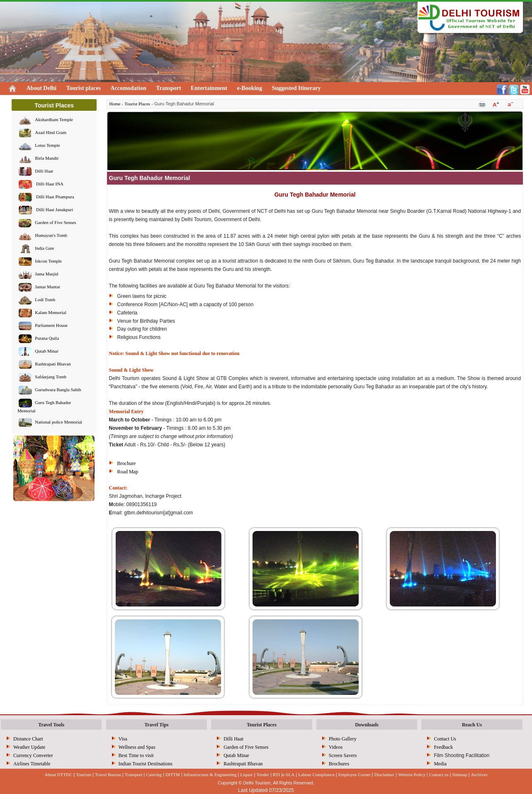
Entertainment (209, 88)
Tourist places (84, 88)
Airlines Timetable (32, 764)
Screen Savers (343, 755)
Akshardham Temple (54, 120)
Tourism (84, 775)
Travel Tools (51, 725)
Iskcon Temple (48, 261)
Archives (479, 775)
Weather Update (29, 747)
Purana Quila (47, 339)
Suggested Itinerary (296, 88)
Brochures (339, 764)
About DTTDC (59, 775)
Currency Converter (33, 755)
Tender (262, 775)
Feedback (443, 747)
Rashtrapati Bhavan (53, 364)
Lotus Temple (47, 146)
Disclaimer (384, 775)
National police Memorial (58, 422)
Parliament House (51, 326)
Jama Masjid (46, 274)
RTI (276, 775)
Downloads (367, 725)
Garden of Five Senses (55, 223)
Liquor (247, 775)
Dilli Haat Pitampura (54, 197)
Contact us (439, 775)
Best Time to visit (136, 755)
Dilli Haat (44, 171)
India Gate (44, 248)
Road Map (128, 472)
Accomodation (128, 88)
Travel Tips (156, 725)
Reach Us (472, 725)
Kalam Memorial (50, 313)
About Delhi (42, 88)
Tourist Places (137, 104)
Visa (123, 739)
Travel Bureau (108, 775)
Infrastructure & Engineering (210, 775)
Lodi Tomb (45, 300)
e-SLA (288, 775)
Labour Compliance (316, 775)
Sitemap (460, 775)
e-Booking (249, 88)
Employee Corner (355, 775)
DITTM (173, 775)
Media (440, 764)
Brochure (127, 463)
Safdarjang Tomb (51, 377)
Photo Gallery (343, 739)
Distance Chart (28, 739)
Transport (168, 88)
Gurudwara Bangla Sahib (58, 390)
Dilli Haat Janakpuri (54, 210)
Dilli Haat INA (49, 184)
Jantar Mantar (47, 287)
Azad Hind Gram (51, 133)
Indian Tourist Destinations (146, 764)
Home (115, 104)
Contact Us (445, 739)
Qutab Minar (47, 351)
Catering (154, 775)
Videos (336, 747)
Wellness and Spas (137, 747)
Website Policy (412, 775)
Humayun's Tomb (51, 236)
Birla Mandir (47, 158)
